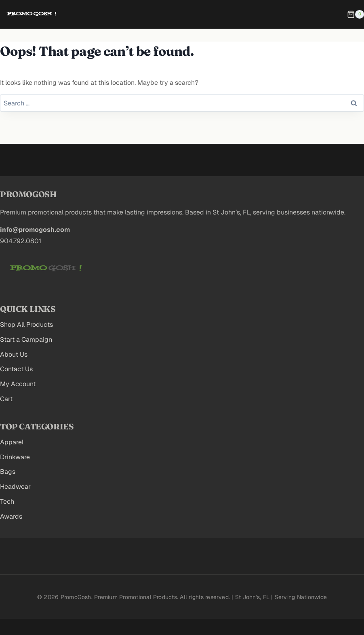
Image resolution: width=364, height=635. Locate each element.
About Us (14, 354)
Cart (6, 399)
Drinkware (15, 457)
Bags (8, 472)
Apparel (12, 442)
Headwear (15, 487)
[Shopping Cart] (356, 15)
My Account (18, 384)
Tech (7, 501)
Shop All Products (26, 325)
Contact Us (16, 369)
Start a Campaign (26, 340)
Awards (11, 516)
